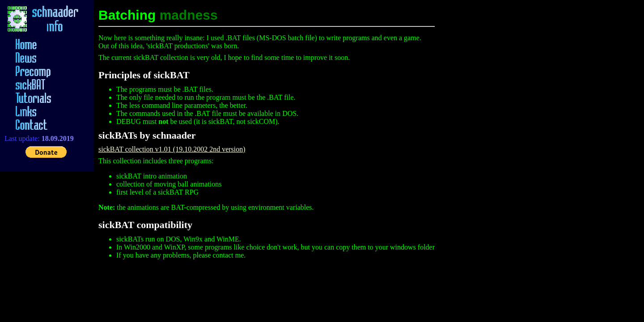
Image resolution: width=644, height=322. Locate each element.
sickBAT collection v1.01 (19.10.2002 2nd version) (172, 149)
